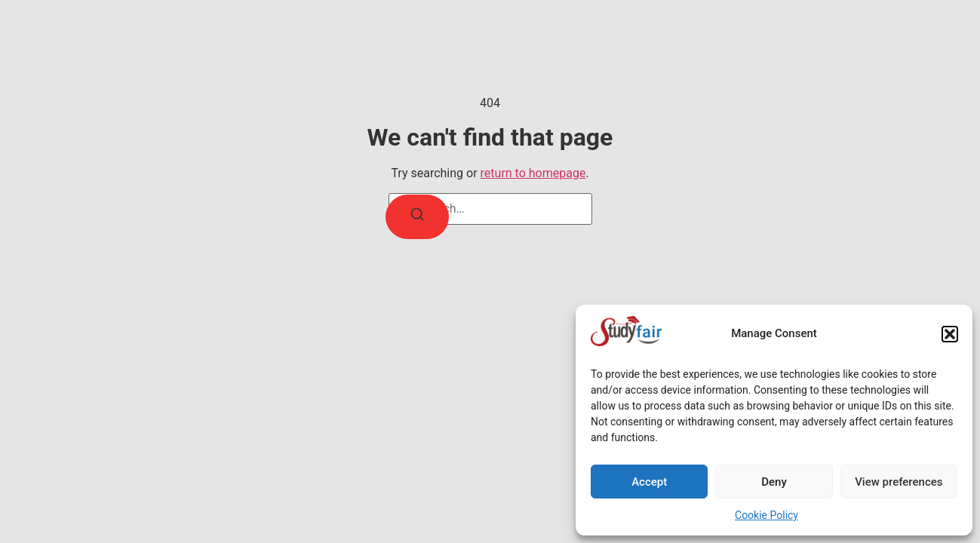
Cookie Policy (766, 515)
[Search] (417, 217)
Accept (649, 482)
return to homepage (533, 173)
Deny (774, 482)
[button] (950, 334)
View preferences (899, 482)
